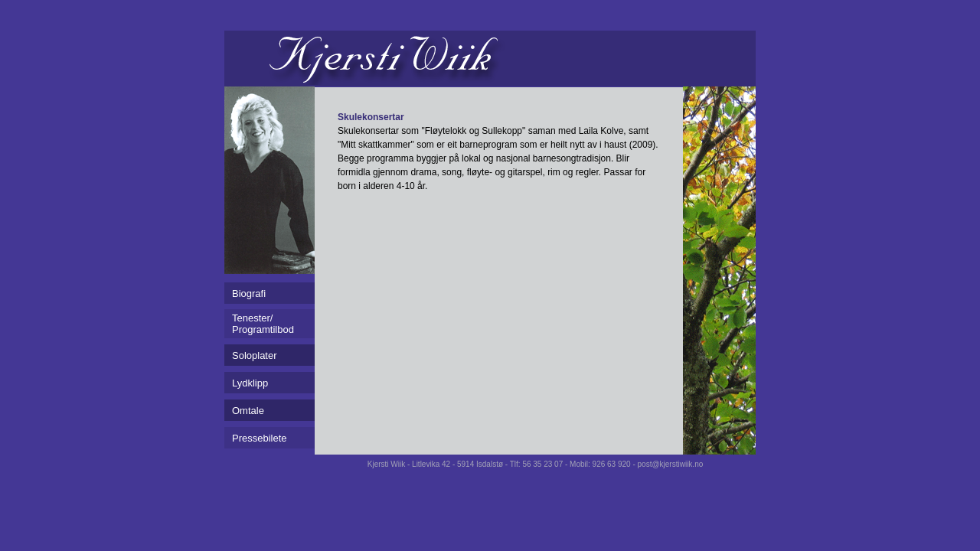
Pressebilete (260, 438)
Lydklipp (250, 383)
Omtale (248, 411)
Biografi (249, 293)
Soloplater (255, 355)
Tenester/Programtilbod (263, 324)
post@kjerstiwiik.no (671, 464)
